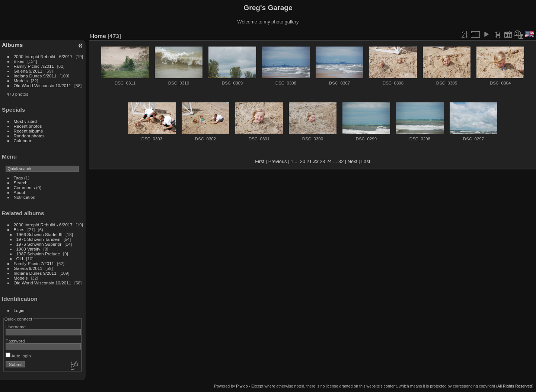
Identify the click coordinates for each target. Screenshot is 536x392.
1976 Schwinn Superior (39, 244)
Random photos (29, 136)
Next (352, 161)
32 (341, 161)
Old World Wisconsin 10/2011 (43, 85)
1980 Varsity (28, 249)
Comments (24, 187)
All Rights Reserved (515, 386)
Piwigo (242, 386)
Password (15, 341)
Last (366, 161)
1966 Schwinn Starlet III (39, 234)
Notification (25, 197)
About (20, 192)
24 (329, 161)
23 (322, 161)
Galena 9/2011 (28, 71)
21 (309, 161)
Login (19, 310)
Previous (278, 161)
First (260, 161)
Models (21, 81)
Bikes (19, 61)
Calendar (23, 141)
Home (98, 36)
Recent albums (28, 131)
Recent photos (28, 126)
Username (16, 327)
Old (20, 259)
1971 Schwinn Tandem (39, 239)
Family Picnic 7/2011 (34, 66)
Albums (12, 45)
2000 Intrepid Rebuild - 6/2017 (43, 56)
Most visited (25, 121)
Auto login (18, 356)
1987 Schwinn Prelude (38, 254)
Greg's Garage (268, 8)
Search (21, 183)
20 (303, 161)
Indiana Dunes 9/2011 (35, 76)
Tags (18, 178)
